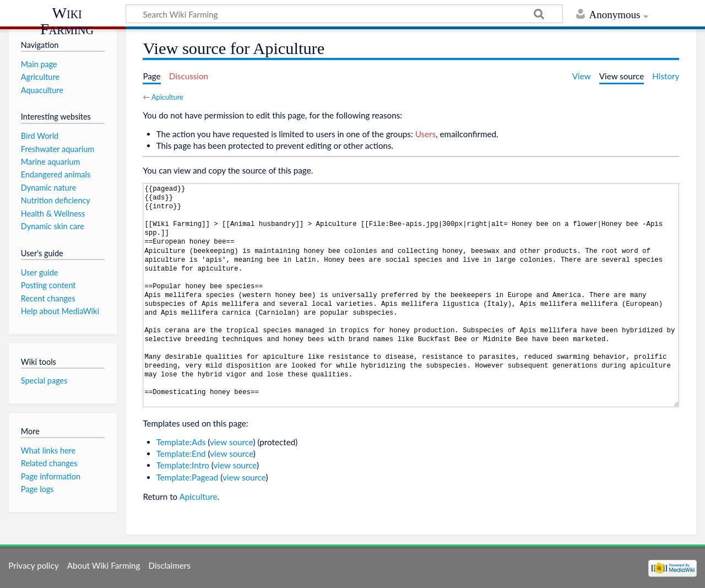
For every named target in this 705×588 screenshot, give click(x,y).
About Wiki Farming (104, 565)
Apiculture (167, 97)
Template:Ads (181, 442)
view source (232, 442)
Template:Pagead (188, 477)
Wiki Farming (67, 21)
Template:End (181, 454)
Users (425, 134)
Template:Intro (183, 465)
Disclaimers (170, 565)
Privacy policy (33, 565)
